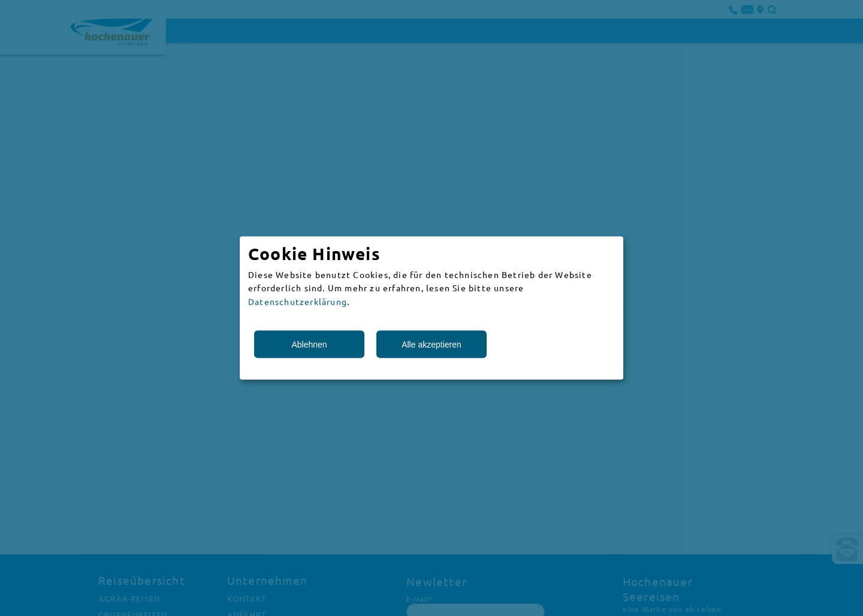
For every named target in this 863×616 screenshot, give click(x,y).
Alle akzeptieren (431, 345)
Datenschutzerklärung (298, 301)
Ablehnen (309, 345)
